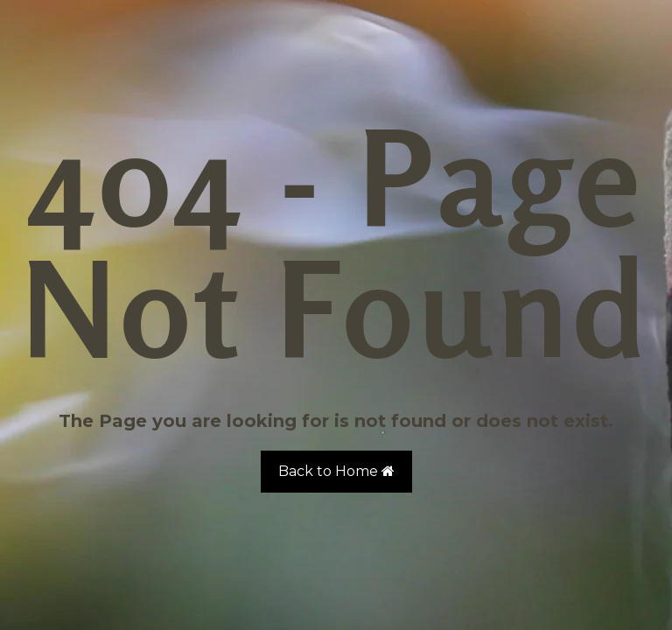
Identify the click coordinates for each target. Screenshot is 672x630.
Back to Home (336, 471)
